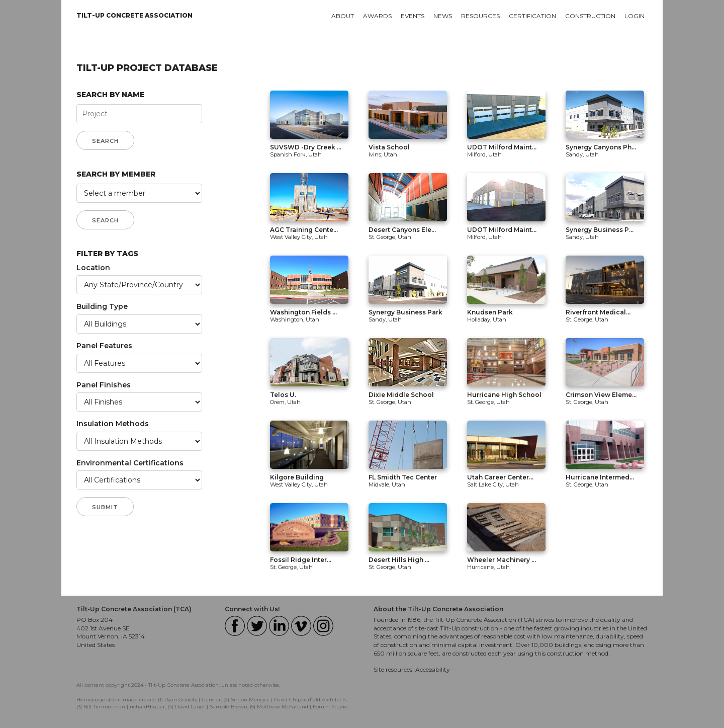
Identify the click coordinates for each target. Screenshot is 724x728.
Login (635, 16)
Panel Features (104, 346)
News (443, 16)
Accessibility (433, 669)
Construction (590, 16)
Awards (377, 16)
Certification (532, 16)
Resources (480, 16)
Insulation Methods (113, 424)
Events (413, 16)
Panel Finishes (104, 385)
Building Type (102, 306)
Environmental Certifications (130, 463)
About (343, 16)
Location (93, 268)
